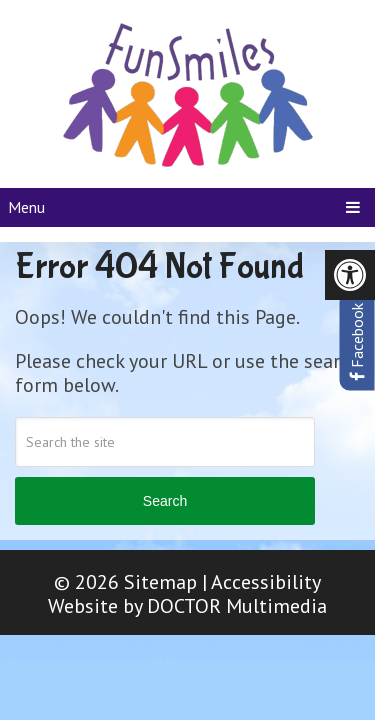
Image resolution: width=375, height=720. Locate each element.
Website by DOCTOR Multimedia (187, 606)
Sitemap (160, 582)
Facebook (357, 342)
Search (165, 501)
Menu (26, 207)
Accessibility (266, 582)
